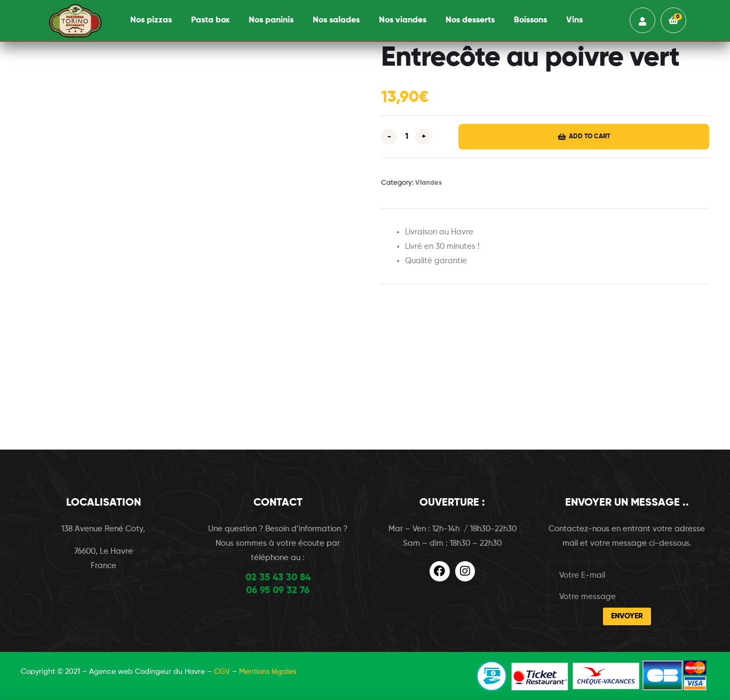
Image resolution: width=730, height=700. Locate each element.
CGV (222, 672)
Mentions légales (268, 672)
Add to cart (589, 137)
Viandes (429, 183)
